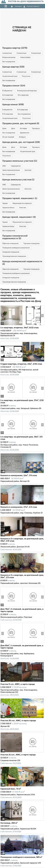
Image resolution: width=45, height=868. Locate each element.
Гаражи (5, 203)
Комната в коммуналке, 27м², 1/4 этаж (19, 507)
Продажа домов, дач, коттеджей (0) (21, 124)
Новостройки (25, 57)
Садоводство (16, 166)
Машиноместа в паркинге (22, 203)
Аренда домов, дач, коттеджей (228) (21, 142)
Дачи (13, 129)
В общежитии (7, 91)
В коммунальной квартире (27, 91)
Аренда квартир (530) (13, 67)
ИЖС (4, 166)
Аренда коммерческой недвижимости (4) (22, 263)
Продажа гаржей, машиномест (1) (20, 198)
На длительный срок (10, 76)
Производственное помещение (14, 256)
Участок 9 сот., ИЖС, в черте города (18, 684)
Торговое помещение (31, 244)
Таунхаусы (36, 129)
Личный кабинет (32, 6)
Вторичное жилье (9, 57)
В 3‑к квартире (23, 95)
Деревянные (25, 133)
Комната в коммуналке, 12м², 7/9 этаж (19, 476)
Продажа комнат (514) (14, 86)
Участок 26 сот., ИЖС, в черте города (18, 721)
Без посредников (9, 62)
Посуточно (26, 76)
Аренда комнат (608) (13, 105)
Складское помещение (11, 252)
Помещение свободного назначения (16, 248)
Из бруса (22, 137)
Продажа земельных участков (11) (20, 161)
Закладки (16, 6)
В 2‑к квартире (8, 95)
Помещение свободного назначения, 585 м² (21, 857)
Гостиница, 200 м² (9, 823)
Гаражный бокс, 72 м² (11, 789)
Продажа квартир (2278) (15, 48)
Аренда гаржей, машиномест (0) (19, 217)
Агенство (28, 170)
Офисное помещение (10, 244)
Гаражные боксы (8, 208)
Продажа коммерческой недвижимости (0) (15, 237)
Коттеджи (23, 129)
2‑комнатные (21, 53)
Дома (4, 129)
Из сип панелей (8, 137)
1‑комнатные (7, 53)
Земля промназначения (11, 170)
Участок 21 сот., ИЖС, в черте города (18, 755)
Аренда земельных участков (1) (18, 180)
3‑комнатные (36, 53)
